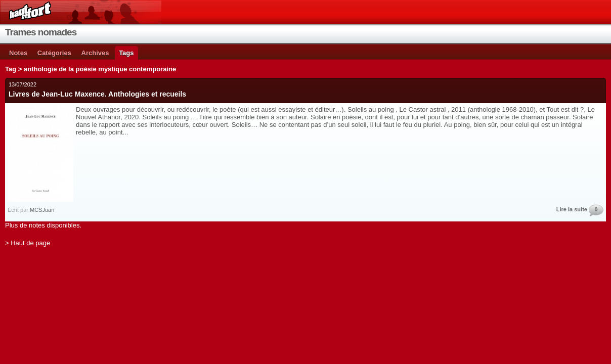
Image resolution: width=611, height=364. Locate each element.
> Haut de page (28, 243)
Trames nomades (41, 32)
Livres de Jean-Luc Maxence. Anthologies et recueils (97, 94)
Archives (95, 53)
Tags (126, 53)
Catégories (54, 53)
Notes (18, 53)
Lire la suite (572, 209)
